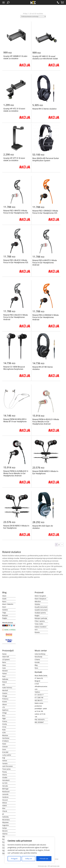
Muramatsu (6, 820)
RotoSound (6, 792)
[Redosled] (33, 16)
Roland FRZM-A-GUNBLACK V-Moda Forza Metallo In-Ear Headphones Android (16, 473)
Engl (4, 758)
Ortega (4, 713)
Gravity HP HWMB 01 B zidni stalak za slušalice (15, 57)
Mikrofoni (38, 602)
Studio (4, 599)
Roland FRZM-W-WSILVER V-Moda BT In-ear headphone (15, 420)
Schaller (5, 778)
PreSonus (5, 699)
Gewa (4, 665)
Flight (4, 719)
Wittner (5, 803)
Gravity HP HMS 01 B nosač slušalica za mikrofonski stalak (45, 57)
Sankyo (5, 828)
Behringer (5, 789)
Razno (4, 602)
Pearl (4, 676)
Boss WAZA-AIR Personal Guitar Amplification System (46, 159)
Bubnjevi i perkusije (41, 618)
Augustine (5, 825)
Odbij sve (29, 859)
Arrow (4, 727)
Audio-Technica (7, 688)
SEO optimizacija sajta (54, 866)
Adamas (5, 834)
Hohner (5, 761)
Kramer (5, 702)
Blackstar (5, 735)
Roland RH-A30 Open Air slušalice (43, 527)
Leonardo (5, 794)
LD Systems (6, 660)
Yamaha (5, 764)
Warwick (5, 671)
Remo (4, 662)
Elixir (4, 808)
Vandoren (5, 797)
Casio (4, 668)
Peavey (4, 772)
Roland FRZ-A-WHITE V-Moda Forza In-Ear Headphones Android (45, 263)
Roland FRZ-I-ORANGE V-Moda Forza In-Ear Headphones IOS (45, 212)
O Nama (37, 660)
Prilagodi (14, 859)
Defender (5, 679)
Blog (36, 665)
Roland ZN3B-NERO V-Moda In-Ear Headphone (45, 472)
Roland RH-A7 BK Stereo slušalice (43, 368)
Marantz (5, 831)
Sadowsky (5, 817)
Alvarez (5, 775)
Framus (5, 721)
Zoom (4, 749)
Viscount (5, 800)
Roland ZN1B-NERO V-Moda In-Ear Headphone (16, 527)
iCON (4, 733)
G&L (4, 836)
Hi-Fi (36, 630)
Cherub (5, 811)
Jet (3, 814)
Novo (36, 668)
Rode (4, 730)
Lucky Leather (7, 755)
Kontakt (37, 662)
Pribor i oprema (40, 621)
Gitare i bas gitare (40, 596)
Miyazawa (5, 822)
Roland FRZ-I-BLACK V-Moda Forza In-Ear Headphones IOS (16, 261)
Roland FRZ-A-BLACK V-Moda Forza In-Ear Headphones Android (16, 317)
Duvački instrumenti (41, 607)
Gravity (5, 724)
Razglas (5, 618)
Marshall (5, 690)
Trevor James (6, 769)
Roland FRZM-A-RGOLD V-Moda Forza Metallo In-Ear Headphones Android (46, 422)
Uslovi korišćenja (40, 654)
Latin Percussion (7, 766)
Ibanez (4, 654)
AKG (4, 685)
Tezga (4, 613)
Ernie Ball (5, 752)
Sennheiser (6, 738)
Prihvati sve (44, 859)
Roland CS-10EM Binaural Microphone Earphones (14, 368)
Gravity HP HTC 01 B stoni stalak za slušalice (14, 110)
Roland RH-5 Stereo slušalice (44, 109)
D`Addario (5, 741)
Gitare (4, 596)
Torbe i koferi (39, 624)
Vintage (5, 696)
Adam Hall (6, 657)
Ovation (5, 693)
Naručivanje (38, 657)
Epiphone (5, 710)
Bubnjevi (5, 615)
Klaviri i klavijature (40, 599)
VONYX (4, 806)
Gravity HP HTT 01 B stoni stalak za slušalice (14, 159)
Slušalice (5, 610)
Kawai (4, 744)
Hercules (5, 786)
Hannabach (6, 780)
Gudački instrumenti (41, 610)
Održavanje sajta (42, 866)
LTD (4, 707)
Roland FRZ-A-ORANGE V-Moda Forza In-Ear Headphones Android (45, 317)
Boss (4, 716)
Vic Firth (5, 783)
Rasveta (37, 632)
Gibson (4, 704)
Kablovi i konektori (40, 627)
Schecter (5, 747)
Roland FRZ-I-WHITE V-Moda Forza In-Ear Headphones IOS (16, 212)
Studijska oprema (40, 613)
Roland (4, 682)
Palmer (5, 674)
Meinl (4, 853)
